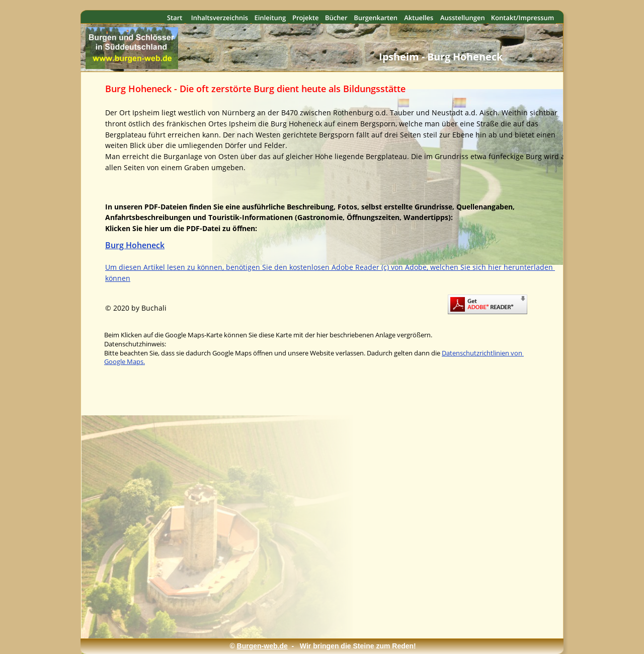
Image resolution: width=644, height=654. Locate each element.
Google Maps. (125, 361)
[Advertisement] (328, 595)
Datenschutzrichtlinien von (483, 353)
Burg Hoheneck (135, 245)
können (118, 278)
